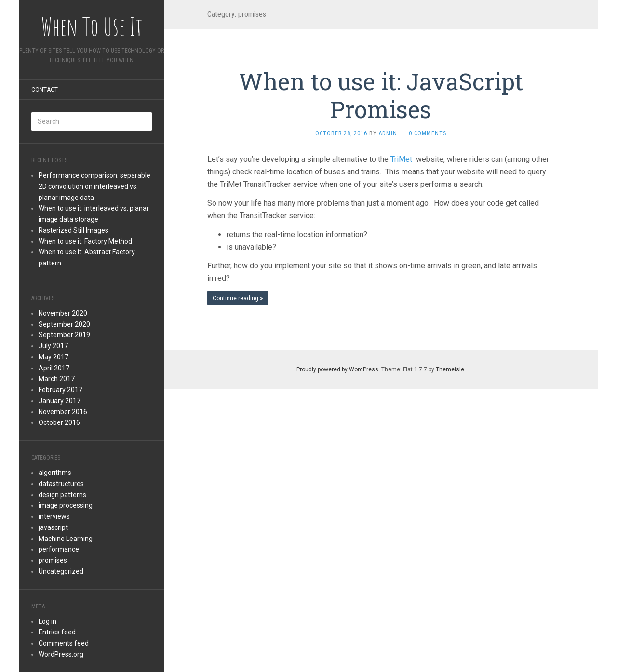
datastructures (61, 484)
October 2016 (59, 422)
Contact (45, 90)
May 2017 (54, 357)
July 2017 (53, 346)
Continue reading (238, 298)
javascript (53, 527)
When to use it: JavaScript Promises (381, 95)
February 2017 (60, 390)
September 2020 (64, 324)
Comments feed (64, 643)
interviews (54, 516)
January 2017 (60, 401)
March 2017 (57, 379)
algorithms (55, 473)
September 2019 (64, 335)
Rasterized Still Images (74, 230)
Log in (47, 621)
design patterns (62, 495)
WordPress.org (61, 654)
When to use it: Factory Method (85, 241)
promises (53, 560)
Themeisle (450, 369)
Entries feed (57, 632)
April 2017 (54, 368)
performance (59, 549)
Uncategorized (61, 571)
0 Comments (428, 133)
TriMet (402, 159)
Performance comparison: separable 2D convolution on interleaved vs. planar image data (94, 186)
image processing (66, 505)
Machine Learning (66, 539)
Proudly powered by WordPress (337, 369)
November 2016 (63, 412)
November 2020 (63, 313)
